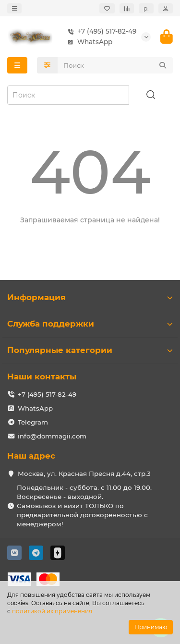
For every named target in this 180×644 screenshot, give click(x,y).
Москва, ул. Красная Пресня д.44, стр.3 (84, 474)
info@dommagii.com (52, 436)
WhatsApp (88, 42)
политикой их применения (52, 611)
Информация (90, 297)
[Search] (115, 65)
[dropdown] (14, 8)
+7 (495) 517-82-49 (100, 31)
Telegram (33, 422)
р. (146, 8)
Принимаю (151, 627)
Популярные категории (90, 350)
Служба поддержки (90, 324)
